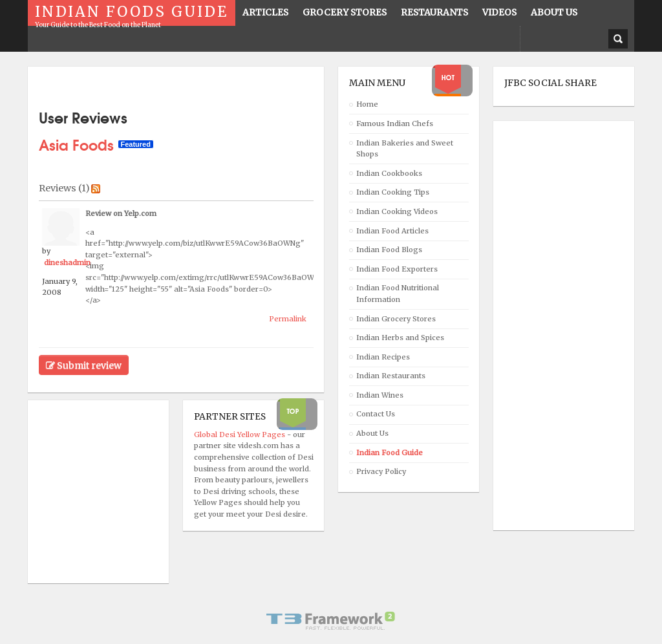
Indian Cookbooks (389, 173)
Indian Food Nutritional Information (398, 294)
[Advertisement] (556, 326)
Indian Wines (380, 395)
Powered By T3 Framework (331, 621)
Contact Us (376, 414)
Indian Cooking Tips (393, 192)
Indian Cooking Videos (397, 211)
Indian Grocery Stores (396, 319)
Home (367, 104)
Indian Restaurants (391, 376)
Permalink (288, 319)
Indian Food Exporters (397, 269)
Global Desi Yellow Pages (240, 435)
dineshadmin (67, 263)
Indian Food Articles (392, 231)
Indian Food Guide (390, 453)
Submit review (84, 365)
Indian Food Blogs (389, 250)
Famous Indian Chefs (395, 123)
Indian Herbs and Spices (400, 338)
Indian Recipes (383, 357)
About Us (372, 433)
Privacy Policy (381, 471)
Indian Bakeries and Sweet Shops (405, 149)
